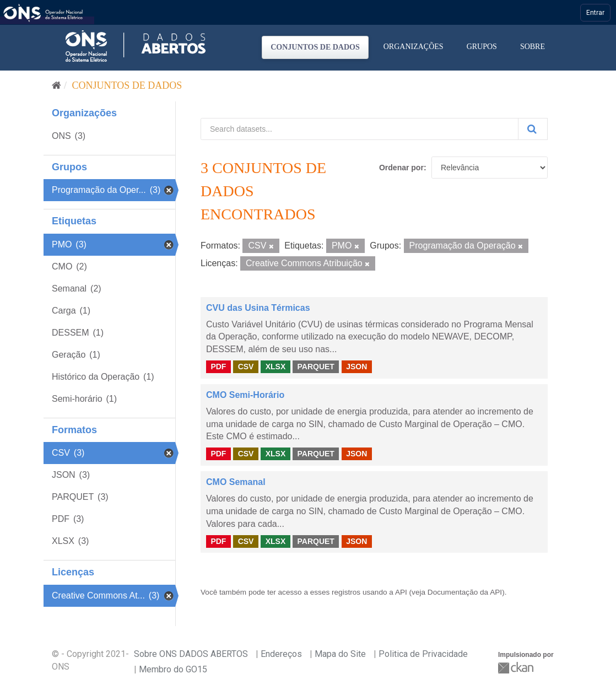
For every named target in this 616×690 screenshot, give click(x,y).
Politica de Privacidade (423, 654)
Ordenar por (401, 168)
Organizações (414, 47)
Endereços (281, 654)
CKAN (517, 668)
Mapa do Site (340, 654)
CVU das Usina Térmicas (258, 308)
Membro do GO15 (173, 669)
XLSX (276, 366)
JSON (356, 366)
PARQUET (315, 366)
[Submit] (533, 129)
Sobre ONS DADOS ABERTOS (191, 654)
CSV (246, 366)
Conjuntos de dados (315, 47)
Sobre (533, 47)
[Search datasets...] (360, 129)
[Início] (56, 85)
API (401, 592)
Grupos (482, 47)
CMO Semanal (236, 482)
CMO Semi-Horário (245, 395)
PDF (218, 366)
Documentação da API (465, 592)
